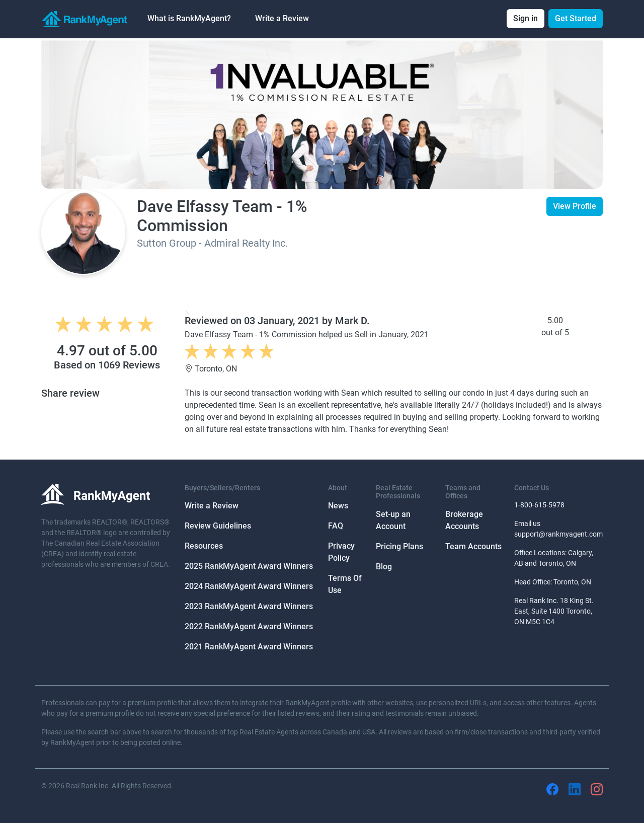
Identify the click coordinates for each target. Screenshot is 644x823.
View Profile (575, 206)
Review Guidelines (218, 526)
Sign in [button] (526, 18)
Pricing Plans (399, 546)
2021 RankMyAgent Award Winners (249, 647)
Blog (384, 567)
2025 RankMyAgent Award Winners (249, 566)
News (338, 506)
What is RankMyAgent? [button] (189, 18)
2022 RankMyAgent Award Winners (249, 626)
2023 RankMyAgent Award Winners (249, 606)
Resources (204, 546)
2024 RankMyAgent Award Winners (249, 586)
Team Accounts (473, 546)
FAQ (336, 526)
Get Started (576, 18)
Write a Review (282, 18)
